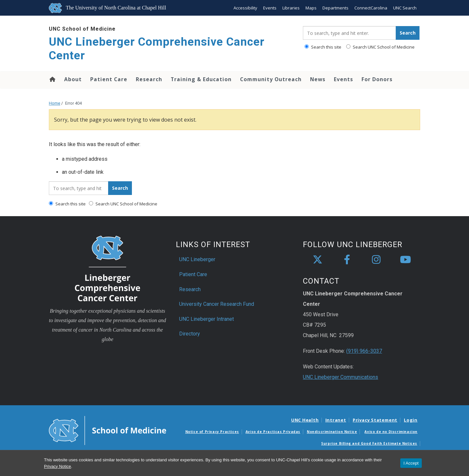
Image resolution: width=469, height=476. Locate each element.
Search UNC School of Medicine (380, 47)
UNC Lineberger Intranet (206, 319)
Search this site (323, 47)
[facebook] (347, 260)
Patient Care (109, 79)
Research (149, 79)
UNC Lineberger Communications (341, 377)
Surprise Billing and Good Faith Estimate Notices (369, 443)
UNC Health (305, 420)
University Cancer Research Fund (217, 304)
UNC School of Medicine (82, 29)
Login (411, 420)
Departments (335, 8)
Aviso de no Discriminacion (391, 432)
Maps (311, 8)
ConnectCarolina (371, 8)
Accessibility (245, 8)
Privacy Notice (57, 466)
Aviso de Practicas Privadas (273, 432)
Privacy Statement (375, 420)
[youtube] (405, 260)
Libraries (291, 8)
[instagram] (376, 260)
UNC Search (405, 8)
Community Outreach (271, 79)
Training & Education (201, 79)
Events (270, 8)
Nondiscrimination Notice (332, 432)
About (73, 79)
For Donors (377, 79)
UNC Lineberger (197, 259)
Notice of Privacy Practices (212, 432)
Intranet (336, 420)
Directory (190, 334)
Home (52, 79)
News (318, 79)
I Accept (411, 463)
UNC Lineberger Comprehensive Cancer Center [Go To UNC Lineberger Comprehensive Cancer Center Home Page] (157, 49)
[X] (318, 260)
